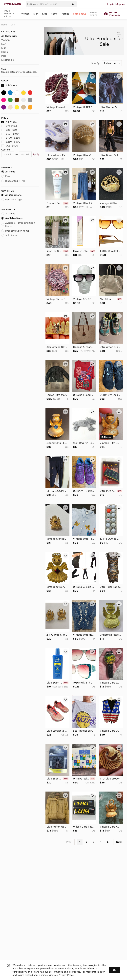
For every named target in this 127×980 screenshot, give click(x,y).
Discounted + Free (13, 181)
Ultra (13, 25)
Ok (115, 970)
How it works (93, 14)
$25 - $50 (9, 130)
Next (119, 842)
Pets (4, 56)
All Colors (9, 85)
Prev (69, 842)
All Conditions (11, 195)
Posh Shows (80, 14)
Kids (45, 14)
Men (36, 14)
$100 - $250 (11, 138)
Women (25, 14)
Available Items (12, 218)
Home (54, 14)
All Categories (9, 36)
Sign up (121, 4)
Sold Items (9, 235)
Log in (111, 4)
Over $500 (10, 146)
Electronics (8, 60)
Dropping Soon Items (15, 231)
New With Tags (12, 200)
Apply (36, 154)
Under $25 (10, 126)
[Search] (55, 4)
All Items (8, 172)
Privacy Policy (66, 975)
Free (6, 176)
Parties (65, 14)
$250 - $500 (11, 142)
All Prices (9, 122)
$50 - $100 (10, 134)
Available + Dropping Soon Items (18, 224)
